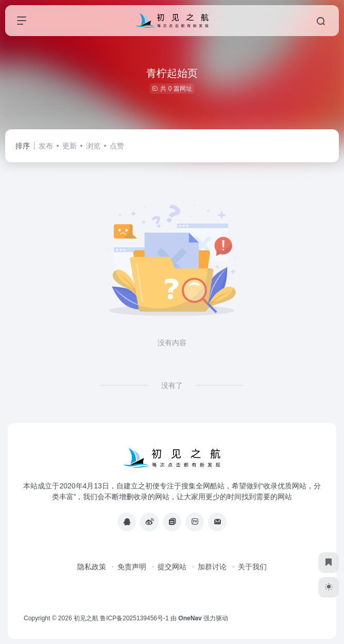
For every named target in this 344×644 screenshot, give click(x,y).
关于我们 (252, 567)
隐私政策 (92, 567)
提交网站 (172, 567)
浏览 (93, 146)
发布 (46, 146)
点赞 (117, 146)
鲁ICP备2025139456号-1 (134, 618)
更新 (70, 146)
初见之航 (86, 618)
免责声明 (132, 567)
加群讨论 (212, 567)
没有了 (172, 385)
